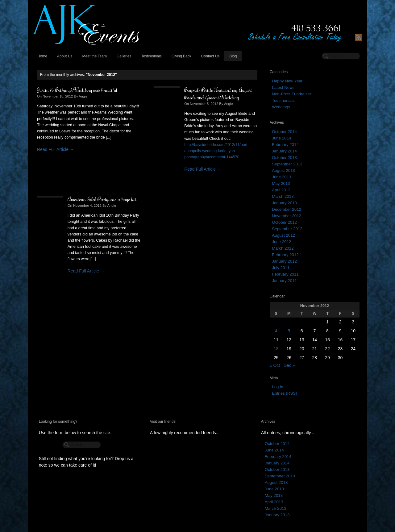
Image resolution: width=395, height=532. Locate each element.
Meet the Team (95, 56)
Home (42, 56)
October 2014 (284, 132)
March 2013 (283, 196)
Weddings (281, 107)
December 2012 (287, 209)
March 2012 (283, 248)
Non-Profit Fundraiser (291, 94)
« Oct (275, 365)
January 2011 (284, 281)
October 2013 (284, 158)
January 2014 (284, 151)
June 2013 (281, 177)
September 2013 (287, 164)
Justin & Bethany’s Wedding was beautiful (77, 90)
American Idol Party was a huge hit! (103, 199)
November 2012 (287, 216)
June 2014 (281, 138)
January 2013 (284, 203)
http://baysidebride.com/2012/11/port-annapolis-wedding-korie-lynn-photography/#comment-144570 (216, 151)
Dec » (289, 365)
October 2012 (284, 222)
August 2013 (283, 170)
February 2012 (285, 255)
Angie (83, 96)
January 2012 (284, 261)
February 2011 (285, 274)
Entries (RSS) (284, 393)
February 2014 (285, 145)
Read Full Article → (56, 149)
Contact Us (210, 56)
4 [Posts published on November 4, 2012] (276, 331)
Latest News (283, 87)
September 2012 (287, 229)
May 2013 (281, 183)
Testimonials (151, 56)
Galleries (124, 56)
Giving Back (181, 56)
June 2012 (281, 242)
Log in (277, 387)
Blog (233, 56)
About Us (65, 56)
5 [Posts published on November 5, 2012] (289, 331)
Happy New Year (287, 81)
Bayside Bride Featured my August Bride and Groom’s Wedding (218, 94)
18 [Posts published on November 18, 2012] (276, 349)
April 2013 (281, 190)
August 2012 (283, 235)
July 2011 (281, 268)
